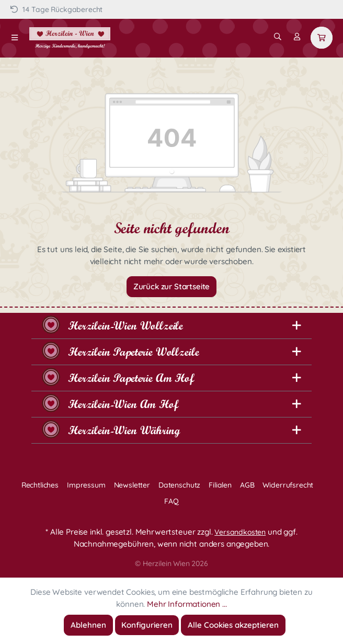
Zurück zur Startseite (172, 286)
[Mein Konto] (297, 37)
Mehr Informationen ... (187, 604)
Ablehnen (88, 625)
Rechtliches (40, 485)
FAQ (171, 501)
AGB (247, 485)
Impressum (86, 485)
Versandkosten (240, 532)
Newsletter (132, 485)
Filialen (220, 485)
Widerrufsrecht (288, 485)
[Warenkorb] (322, 38)
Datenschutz (179, 485)
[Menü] (15, 38)
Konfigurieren (147, 625)
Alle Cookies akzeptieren (233, 625)
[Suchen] (278, 37)
